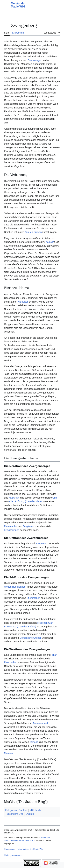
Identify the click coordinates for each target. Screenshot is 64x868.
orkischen (42, 623)
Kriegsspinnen (12, 530)
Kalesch (50, 242)
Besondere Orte (15, 814)
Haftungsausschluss (13, 855)
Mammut (9, 753)
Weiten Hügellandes (15, 587)
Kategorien (11, 810)
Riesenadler (10, 526)
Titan (55, 655)
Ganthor (23, 810)
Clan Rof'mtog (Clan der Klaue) (26, 501)
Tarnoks (34, 742)
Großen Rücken (33, 232)
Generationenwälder (30, 638)
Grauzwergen (35, 60)
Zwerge (30, 814)
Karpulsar (23, 302)
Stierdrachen (33, 598)
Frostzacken (11, 662)
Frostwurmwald (41, 723)
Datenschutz (10, 849)
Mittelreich (35, 810)
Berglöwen (28, 526)
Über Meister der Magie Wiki (30, 849)
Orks (55, 498)
